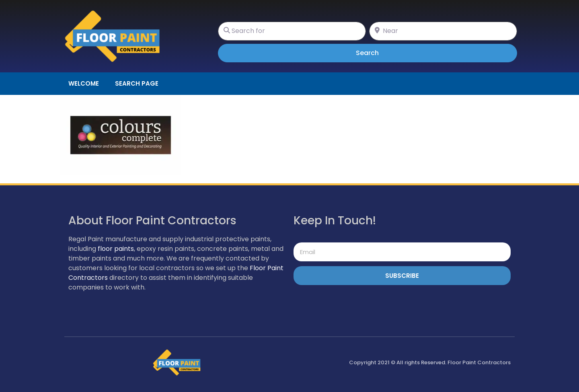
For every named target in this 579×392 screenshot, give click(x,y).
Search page (137, 83)
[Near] (443, 31)
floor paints (116, 249)
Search (379, 53)
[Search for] (292, 31)
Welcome (84, 83)
